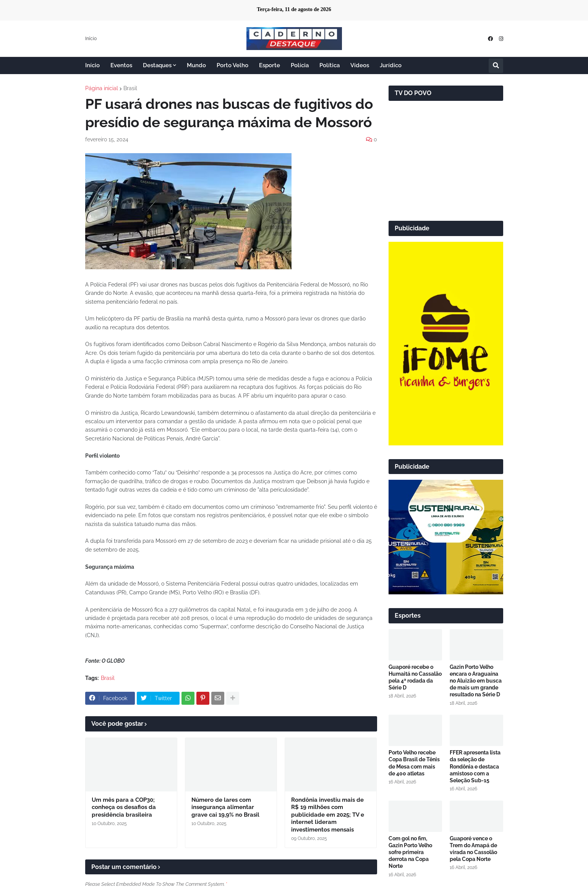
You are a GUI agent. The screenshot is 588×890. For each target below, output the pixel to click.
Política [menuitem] (330, 65)
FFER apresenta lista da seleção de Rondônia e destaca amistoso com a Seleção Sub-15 (475, 766)
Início (91, 39)
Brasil (130, 88)
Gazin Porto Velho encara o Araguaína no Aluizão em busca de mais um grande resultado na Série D (476, 681)
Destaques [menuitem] (157, 65)
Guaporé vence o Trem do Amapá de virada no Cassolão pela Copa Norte (473, 849)
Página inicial (102, 88)
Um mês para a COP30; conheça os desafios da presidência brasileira (124, 807)
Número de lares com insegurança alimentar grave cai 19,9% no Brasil (225, 807)
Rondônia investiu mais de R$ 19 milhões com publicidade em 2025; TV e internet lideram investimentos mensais (328, 815)
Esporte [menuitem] (270, 65)
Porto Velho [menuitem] (232, 65)
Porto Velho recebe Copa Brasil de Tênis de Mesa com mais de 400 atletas (414, 763)
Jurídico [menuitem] (391, 65)
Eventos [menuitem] (121, 65)
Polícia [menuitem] (300, 65)
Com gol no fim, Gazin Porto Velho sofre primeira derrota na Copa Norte (410, 852)
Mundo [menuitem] (196, 65)
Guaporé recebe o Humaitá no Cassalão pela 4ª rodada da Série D (415, 677)
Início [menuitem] (92, 65)
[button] (496, 66)
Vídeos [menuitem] (360, 65)
